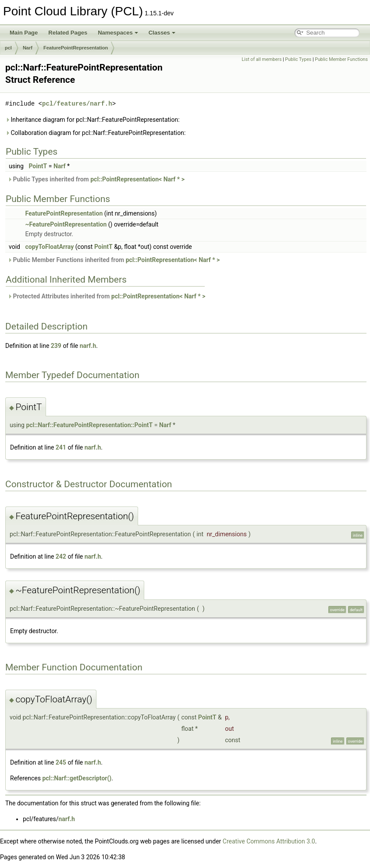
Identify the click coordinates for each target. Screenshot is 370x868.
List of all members (261, 59)
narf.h (88, 346)
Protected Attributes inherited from (106, 296)
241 (61, 447)
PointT (38, 166)
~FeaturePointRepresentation (66, 224)
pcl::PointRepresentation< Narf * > (137, 179)
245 (61, 762)
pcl (8, 48)
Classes (162, 33)
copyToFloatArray (49, 247)
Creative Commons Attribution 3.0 (269, 841)
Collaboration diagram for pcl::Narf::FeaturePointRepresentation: (95, 133)
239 (56, 346)
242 (61, 556)
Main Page (24, 33)
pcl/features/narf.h (77, 104)
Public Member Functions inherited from (114, 260)
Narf (28, 48)
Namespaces (118, 33)
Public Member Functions (341, 59)
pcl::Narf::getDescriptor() (77, 778)
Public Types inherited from (96, 179)
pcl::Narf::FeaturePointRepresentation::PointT (89, 425)
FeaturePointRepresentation (76, 48)
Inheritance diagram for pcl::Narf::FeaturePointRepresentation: (92, 120)
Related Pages (68, 33)
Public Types (298, 59)
